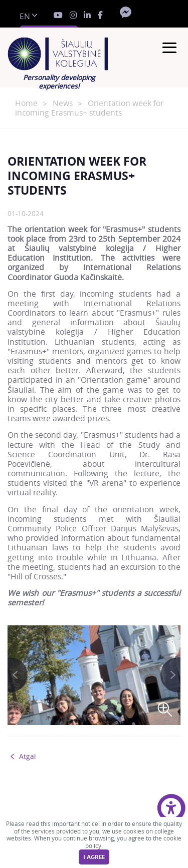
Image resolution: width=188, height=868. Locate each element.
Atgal (27, 756)
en (25, 16)
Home (26, 103)
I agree (94, 857)
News (63, 103)
